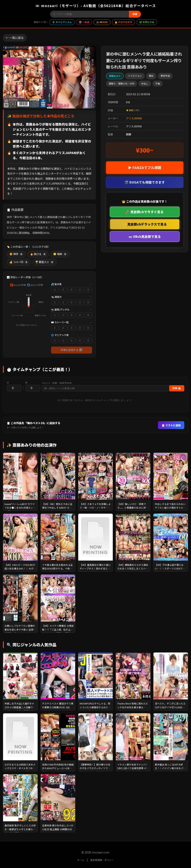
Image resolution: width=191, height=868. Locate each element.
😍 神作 (16, 254)
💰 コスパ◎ (19, 262)
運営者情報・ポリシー (102, 860)
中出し (145, 83)
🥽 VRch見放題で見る (145, 236)
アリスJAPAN (134, 118)
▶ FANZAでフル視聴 (145, 168)
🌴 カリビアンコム (62, 22)
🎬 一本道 (84, 22)
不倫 (158, 83)
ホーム (81, 860)
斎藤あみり (115, 76)
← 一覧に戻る (15, 38)
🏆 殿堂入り (45, 262)
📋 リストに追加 (171, 425)
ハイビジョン (135, 76)
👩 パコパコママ (123, 22)
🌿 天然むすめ (147, 22)
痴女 (151, 76)
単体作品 (165, 76)
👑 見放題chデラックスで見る (145, 224)
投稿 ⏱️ (177, 388)
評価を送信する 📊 (72, 350)
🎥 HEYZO (102, 22)
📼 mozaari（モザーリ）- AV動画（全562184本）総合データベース (96, 6)
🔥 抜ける (38, 254)
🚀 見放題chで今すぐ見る (145, 212)
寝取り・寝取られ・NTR (122, 83)
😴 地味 (60, 254)
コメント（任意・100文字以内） (58, 383)
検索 (135, 14)
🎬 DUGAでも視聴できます (145, 182)
